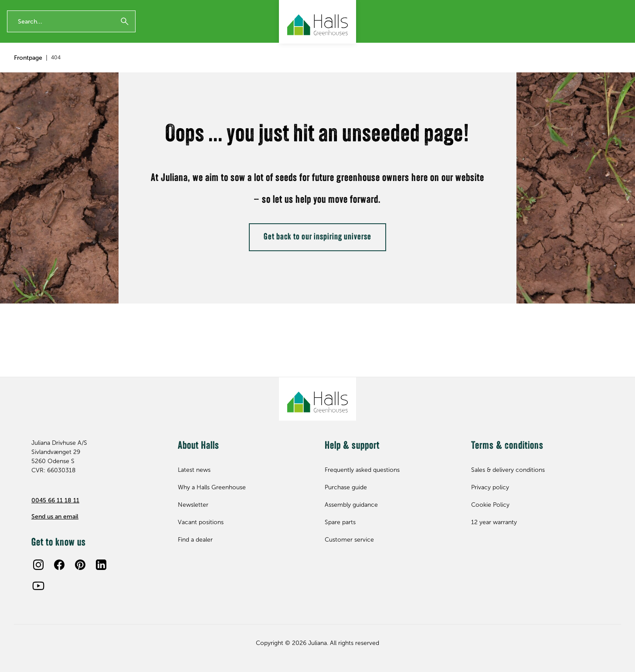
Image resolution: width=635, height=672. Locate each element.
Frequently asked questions (362, 470)
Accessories (97, 68)
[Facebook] (59, 565)
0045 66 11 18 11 (55, 500)
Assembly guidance (351, 505)
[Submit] (125, 36)
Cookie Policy (490, 505)
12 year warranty (26, 7)
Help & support (554, 68)
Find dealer (610, 68)
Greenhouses (33, 68)
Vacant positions (201, 522)
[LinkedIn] (101, 565)
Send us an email (55, 517)
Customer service (349, 540)
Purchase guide (346, 487)
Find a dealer (195, 540)
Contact (554, 7)
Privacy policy (490, 487)
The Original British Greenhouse (98, 7)
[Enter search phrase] (71, 36)
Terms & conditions (507, 446)
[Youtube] (38, 586)
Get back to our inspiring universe (317, 279)
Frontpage (28, 100)
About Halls (498, 68)
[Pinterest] (80, 565)
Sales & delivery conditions (508, 470)
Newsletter (517, 7)
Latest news (194, 470)
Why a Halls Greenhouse (212, 487)
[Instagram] (38, 565)
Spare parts (159, 68)
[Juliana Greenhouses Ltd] (317, 22)
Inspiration (214, 68)
